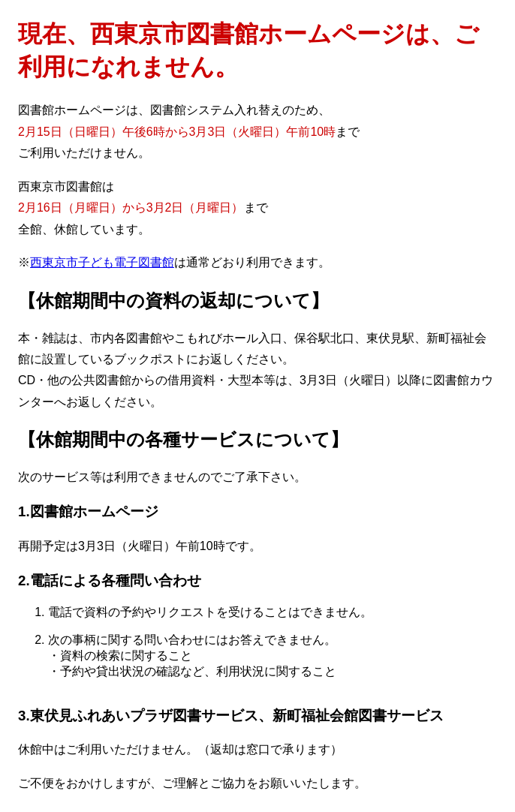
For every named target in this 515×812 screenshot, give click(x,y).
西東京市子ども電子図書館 (102, 262)
